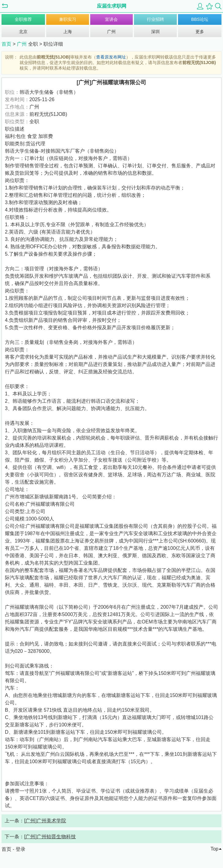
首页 (6, 44)
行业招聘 (155, 19)
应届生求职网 (112, 6)
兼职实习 (68, 19)
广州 (111, 32)
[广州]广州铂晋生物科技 (50, 837)
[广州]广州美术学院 (45, 821)
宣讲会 (111, 19)
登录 (20, 849)
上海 (68, 32)
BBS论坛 (200, 19)
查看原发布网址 (111, 57)
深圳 (155, 32)
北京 (23, 32)
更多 (200, 32)
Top (214, 849)
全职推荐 (23, 19)
